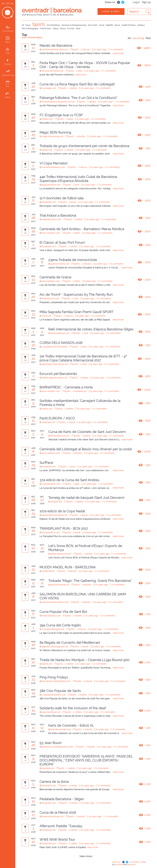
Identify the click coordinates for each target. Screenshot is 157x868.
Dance (117, 25)
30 (33, 117)
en (3, 3)
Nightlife (109, 25)
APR (33, 83)
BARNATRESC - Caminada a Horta (66, 387)
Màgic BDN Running (55, 132)
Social (102, 25)
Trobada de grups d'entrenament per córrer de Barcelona (84, 146)
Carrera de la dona (54, 782)
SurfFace (46, 463)
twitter (143, 862)
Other (78, 29)
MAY (33, 162)
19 (33, 693)
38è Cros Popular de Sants (60, 691)
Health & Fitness (129, 25)
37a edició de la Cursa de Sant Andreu (69, 480)
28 (33, 218)
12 (42, 548)
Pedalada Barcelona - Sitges (62, 799)
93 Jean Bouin (51, 743)
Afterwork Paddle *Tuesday (61, 826)
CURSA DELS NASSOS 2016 (61, 343)
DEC (33, 62)
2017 (33, 51)
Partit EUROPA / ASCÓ (57, 418)
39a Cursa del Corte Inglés (60, 625)
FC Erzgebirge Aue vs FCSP (61, 115)
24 (33, 179)
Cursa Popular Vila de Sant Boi (63, 612)
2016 (33, 69)
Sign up (146, 2)
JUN (33, 676)
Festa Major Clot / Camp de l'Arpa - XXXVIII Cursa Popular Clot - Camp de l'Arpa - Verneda (85, 65)
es (12, 3)
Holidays (141, 25)
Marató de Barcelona (56, 45)
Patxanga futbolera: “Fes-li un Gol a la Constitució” (78, 98)
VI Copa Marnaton (54, 163)
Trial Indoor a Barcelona (58, 215)
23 (33, 679)
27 (42, 500)
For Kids (71, 29)
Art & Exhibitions (54, 25)
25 (33, 135)
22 (33, 86)
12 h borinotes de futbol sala (62, 198)
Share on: (110, 2)
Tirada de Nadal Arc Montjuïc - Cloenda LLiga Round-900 (84, 660)
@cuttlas (119, 864)
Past (148, 38)
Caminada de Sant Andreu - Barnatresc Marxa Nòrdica (82, 229)
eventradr (134, 862)
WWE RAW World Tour (57, 839)
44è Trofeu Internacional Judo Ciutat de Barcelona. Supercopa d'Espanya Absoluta (79, 179)
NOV (33, 431)
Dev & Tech (93, 25)
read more (118, 53)
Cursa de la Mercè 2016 (58, 812)
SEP (33, 812)
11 (33, 48)
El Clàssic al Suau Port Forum (62, 242)
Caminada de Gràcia (55, 277)
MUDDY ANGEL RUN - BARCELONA (68, 567)
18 (33, 231)
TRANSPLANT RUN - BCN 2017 (64, 528)
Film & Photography (30, 29)
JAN (33, 197)
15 (33, 710)
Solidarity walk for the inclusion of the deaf (73, 708)
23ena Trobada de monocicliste (73, 260)
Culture (56, 29)
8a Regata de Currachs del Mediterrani (70, 642)
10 (33, 548)
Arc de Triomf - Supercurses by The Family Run (76, 294)
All (23, 25)
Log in (136, 2)
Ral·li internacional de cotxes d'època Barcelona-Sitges (91, 329)
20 (33, 297)
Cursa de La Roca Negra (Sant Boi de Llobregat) (77, 84)
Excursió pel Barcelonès (58, 374)
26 (33, 500)
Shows (63, 29)
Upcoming (138, 38)
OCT (33, 707)
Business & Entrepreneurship (74, 25)
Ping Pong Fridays (54, 677)
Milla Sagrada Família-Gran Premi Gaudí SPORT (77, 312)
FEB (33, 176)
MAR (33, 45)
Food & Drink (45, 29)
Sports (39, 24)
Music (28, 25)
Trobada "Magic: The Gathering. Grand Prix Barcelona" (90, 581)
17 (33, 815)
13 (33, 279)
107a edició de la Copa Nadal (62, 511)
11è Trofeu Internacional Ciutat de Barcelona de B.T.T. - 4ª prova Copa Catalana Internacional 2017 (83, 358)
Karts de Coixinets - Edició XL (71, 725)
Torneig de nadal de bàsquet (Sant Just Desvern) (86, 498)
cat (8, 3)
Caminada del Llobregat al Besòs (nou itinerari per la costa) (86, 449)
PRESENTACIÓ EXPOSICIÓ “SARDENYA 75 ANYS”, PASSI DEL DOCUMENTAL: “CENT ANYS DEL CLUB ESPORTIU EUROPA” (86, 760)
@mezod (131, 864)
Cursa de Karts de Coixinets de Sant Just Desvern (87, 432)
